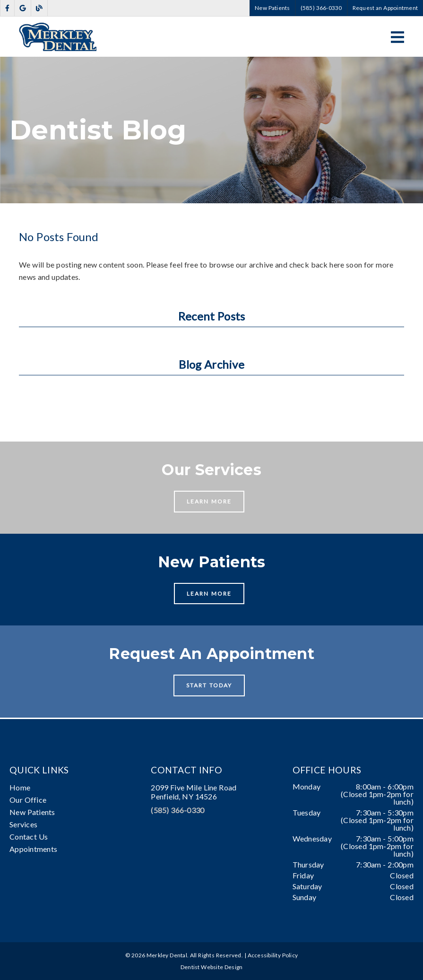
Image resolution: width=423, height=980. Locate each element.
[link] (7, 8)
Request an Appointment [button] (385, 8)
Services (23, 824)
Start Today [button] (209, 685)
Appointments (33, 849)
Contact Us (29, 837)
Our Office (28, 800)
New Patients (32, 812)
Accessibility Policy (273, 955)
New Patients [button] (272, 8)
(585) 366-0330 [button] (321, 8)
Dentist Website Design (212, 967)
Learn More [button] (209, 501)
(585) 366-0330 (177, 810)
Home (20, 787)
